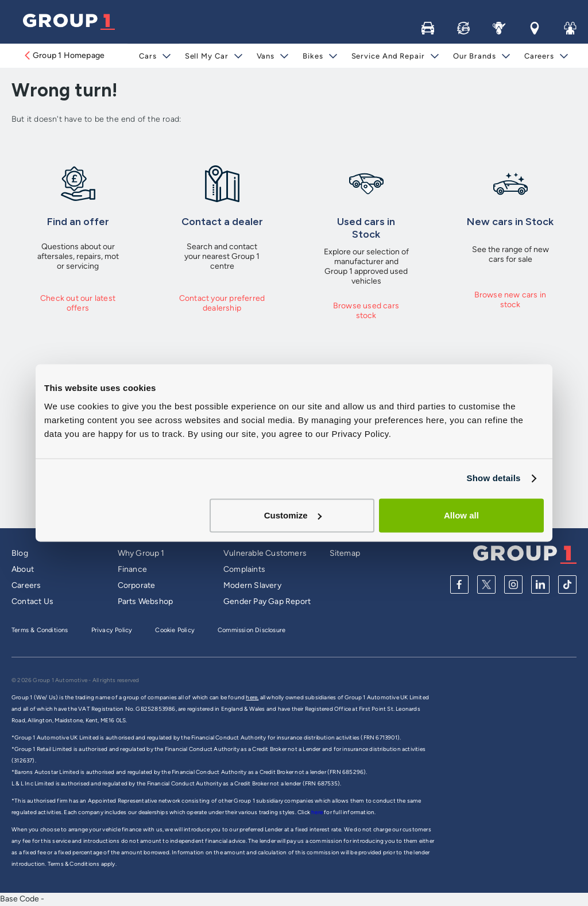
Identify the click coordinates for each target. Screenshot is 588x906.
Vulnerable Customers (265, 553)
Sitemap (345, 553)
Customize (293, 515)
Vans (265, 56)
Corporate (137, 585)
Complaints (244, 569)
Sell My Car (206, 56)
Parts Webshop (146, 601)
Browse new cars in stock (510, 300)
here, (252, 697)
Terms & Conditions (40, 630)
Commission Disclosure (252, 630)
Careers (539, 56)
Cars (148, 56)
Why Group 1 (141, 553)
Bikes (313, 56)
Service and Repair (388, 56)
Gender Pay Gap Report (267, 601)
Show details (493, 478)
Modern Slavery (252, 585)
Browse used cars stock (366, 311)
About (23, 569)
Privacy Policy (112, 630)
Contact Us (32, 601)
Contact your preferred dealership (222, 303)
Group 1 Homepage (64, 55)
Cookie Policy (175, 630)
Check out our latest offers (78, 303)
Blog (20, 553)
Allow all (461, 515)
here (318, 812)
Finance (132, 569)
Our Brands (475, 56)
